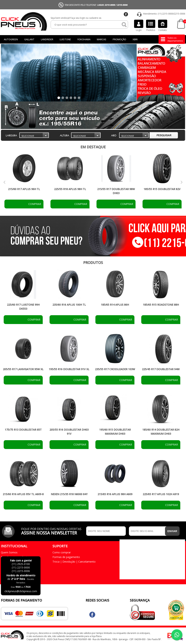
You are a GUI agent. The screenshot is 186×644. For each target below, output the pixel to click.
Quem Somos (9, 552)
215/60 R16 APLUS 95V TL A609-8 (23, 494)
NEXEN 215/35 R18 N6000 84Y (69, 494)
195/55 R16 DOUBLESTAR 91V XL (69, 369)
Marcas (102, 39)
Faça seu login (78, 18)
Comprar (34, 204)
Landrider (47, 39)
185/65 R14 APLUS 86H (115, 305)
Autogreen (11, 39)
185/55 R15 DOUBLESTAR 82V (162, 189)
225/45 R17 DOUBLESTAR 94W (161, 369)
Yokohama (84, 39)
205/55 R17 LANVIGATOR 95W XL (23, 369)
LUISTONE (65, 39)
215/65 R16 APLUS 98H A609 (115, 494)
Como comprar (62, 552)
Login (139, 26)
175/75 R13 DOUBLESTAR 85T (23, 430)
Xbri (135, 39)
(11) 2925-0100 (21, 564)
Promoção (119, 39)
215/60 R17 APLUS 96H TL (24, 189)
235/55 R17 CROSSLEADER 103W (115, 369)
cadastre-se (95, 18)
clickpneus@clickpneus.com (21, 591)
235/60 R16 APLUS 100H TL (69, 305)
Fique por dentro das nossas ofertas (53, 531)
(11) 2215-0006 (21, 571)
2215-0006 (180, 14)
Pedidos (151, 26)
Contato (163, 26)
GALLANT (29, 39)
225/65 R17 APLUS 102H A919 (161, 494)
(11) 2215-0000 (166, 14)
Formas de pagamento (66, 557)
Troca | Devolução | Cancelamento (74, 562)
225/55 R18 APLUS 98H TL (70, 189)
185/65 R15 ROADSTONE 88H (161, 305)
